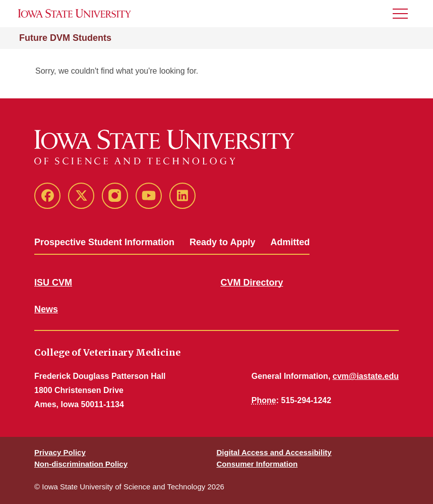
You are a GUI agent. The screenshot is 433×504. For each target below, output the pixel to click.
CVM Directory (252, 283)
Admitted (290, 242)
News (46, 309)
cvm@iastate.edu (366, 376)
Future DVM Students (65, 38)
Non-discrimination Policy (81, 464)
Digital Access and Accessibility (274, 452)
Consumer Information (257, 464)
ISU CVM (53, 283)
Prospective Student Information (104, 242)
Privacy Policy (60, 452)
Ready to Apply (222, 242)
